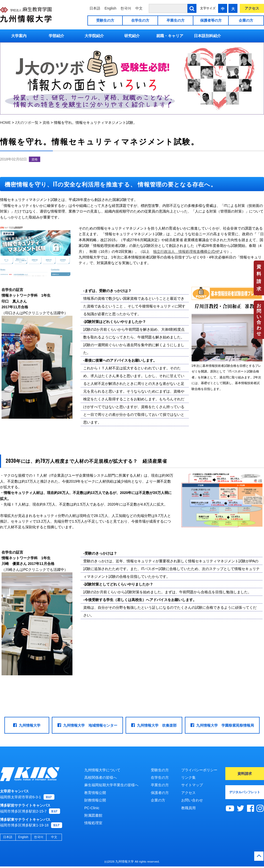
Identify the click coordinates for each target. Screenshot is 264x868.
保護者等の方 (211, 20)
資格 (35, 159)
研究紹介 (132, 36)
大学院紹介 (94, 36)
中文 (139, 8)
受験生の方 (105, 20)
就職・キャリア (170, 36)
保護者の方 (160, 793)
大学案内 (19, 36)
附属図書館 (93, 815)
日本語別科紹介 (207, 36)
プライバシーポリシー (199, 770)
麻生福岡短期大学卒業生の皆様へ (111, 785)
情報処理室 (93, 823)
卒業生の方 (176, 20)
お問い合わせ (259, 320)
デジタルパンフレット (245, 792)
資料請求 (259, 278)
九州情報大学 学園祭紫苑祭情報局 (222, 725)
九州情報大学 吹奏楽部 (154, 725)
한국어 (126, 8)
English (110, 8)
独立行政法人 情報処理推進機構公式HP (186, 252)
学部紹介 (56, 36)
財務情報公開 (95, 800)
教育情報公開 (95, 793)
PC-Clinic (92, 808)
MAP (49, 798)
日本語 (95, 8)
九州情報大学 (27, 725)
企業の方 (246, 20)
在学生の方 (140, 20)
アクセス (252, 8)
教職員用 (188, 808)
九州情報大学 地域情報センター (87, 725)
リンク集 (188, 777)
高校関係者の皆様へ (101, 777)
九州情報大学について (102, 770)
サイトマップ (192, 785)
